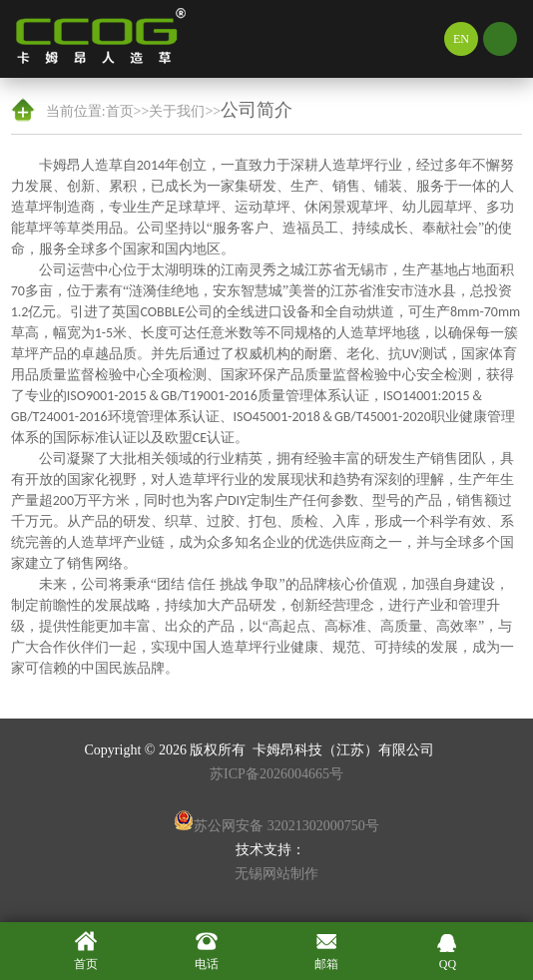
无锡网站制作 (276, 874)
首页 (120, 111)
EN (461, 39)
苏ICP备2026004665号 (276, 774)
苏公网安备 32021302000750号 (276, 822)
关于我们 (177, 111)
